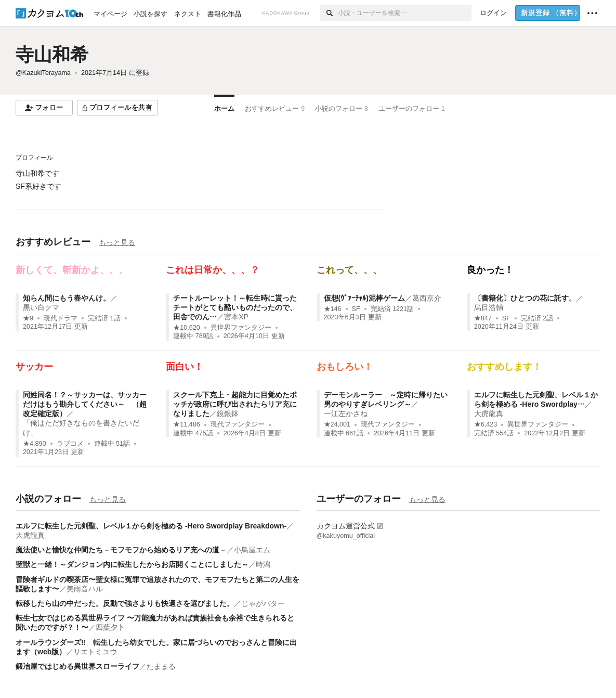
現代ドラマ (61, 318)
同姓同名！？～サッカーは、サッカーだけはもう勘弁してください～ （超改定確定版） (85, 404)
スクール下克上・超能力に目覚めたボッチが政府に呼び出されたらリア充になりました (235, 404)
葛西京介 (427, 298)
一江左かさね (346, 413)
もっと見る (117, 242)
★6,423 (486, 424)
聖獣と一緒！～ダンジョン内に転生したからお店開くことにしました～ (132, 564)
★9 (28, 318)
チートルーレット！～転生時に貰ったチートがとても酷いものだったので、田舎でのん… (235, 307)
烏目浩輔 (489, 307)
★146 (333, 309)
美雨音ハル (85, 589)
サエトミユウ (95, 652)
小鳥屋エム (252, 550)
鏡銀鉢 (228, 413)
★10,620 (187, 328)
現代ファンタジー (238, 424)
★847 (483, 318)
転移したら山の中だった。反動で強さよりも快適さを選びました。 (125, 603)
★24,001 (337, 424)
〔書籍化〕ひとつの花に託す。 (525, 298)
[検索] (329, 13)
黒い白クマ (41, 307)
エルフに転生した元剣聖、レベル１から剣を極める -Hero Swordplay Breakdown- (151, 526)
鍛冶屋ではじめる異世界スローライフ (77, 666)
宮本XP (236, 317)
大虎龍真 (489, 413)
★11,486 (187, 424)
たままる (161, 666)
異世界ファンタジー (241, 328)
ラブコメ (70, 444)
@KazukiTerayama (43, 73)
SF (356, 309)
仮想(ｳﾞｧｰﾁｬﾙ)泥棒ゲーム (364, 298)
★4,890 (35, 444)
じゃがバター (263, 603)
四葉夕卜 (110, 627)
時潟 (263, 564)
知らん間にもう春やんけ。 (67, 298)
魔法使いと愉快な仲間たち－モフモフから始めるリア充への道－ (121, 550)
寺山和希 (52, 54)
